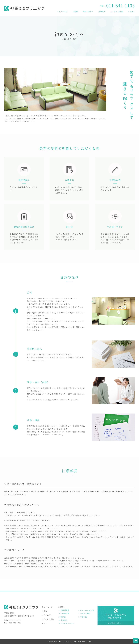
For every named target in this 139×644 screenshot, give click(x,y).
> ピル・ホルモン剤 (86, 610)
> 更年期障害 (64, 610)
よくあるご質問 (117, 12)
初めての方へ (88, 12)
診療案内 (102, 12)
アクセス (131, 12)
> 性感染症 (63, 620)
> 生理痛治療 (64, 613)
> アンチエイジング (67, 623)
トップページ (62, 12)
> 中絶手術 (83, 617)
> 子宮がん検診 (84, 613)
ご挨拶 (75, 12)
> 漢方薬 (62, 617)
